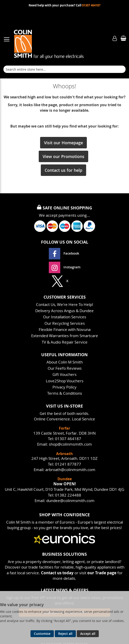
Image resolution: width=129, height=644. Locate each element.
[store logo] (55, 44)
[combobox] (64, 69)
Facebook (64, 253)
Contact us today (57, 573)
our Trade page (102, 573)
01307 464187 (91, 5)
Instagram (65, 267)
